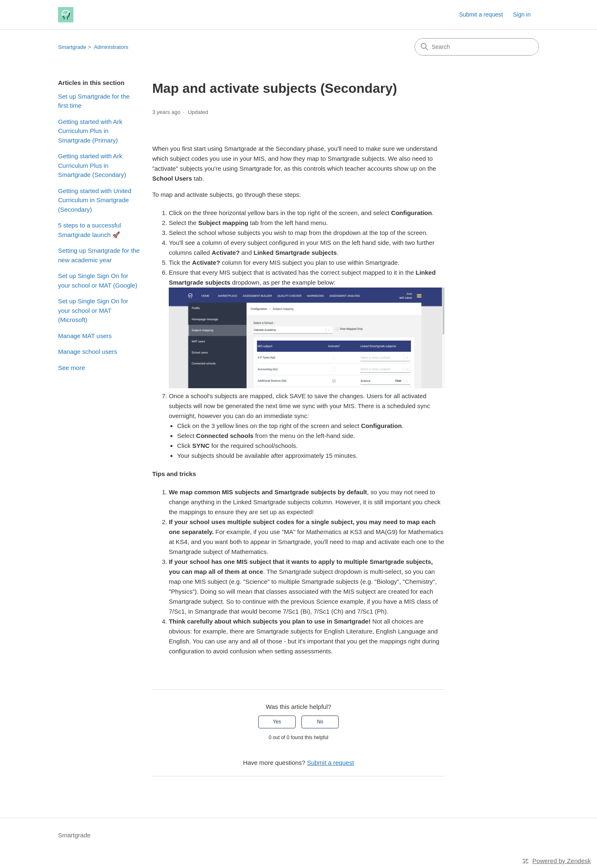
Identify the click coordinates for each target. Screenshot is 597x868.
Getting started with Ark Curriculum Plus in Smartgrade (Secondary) (92, 165)
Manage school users (88, 352)
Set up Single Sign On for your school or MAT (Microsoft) (93, 310)
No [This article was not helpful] (320, 722)
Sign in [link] (522, 15)
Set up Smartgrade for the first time (94, 101)
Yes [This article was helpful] (277, 722)
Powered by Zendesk (562, 861)
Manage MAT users (85, 336)
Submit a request (481, 15)
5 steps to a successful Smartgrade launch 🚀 (90, 230)
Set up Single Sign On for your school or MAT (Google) (98, 280)
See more (72, 368)
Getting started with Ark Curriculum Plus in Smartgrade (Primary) (90, 131)
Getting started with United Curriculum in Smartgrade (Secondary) (95, 200)
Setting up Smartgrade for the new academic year (99, 255)
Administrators (111, 47)
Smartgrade (72, 47)
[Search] (477, 47)
